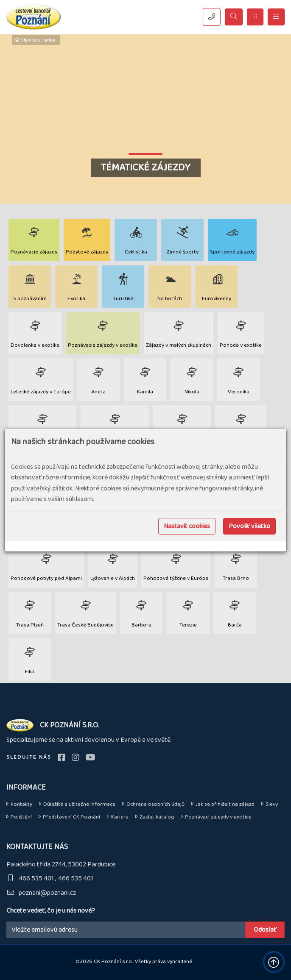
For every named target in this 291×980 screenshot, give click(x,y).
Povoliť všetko (249, 526)
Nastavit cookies (187, 526)
